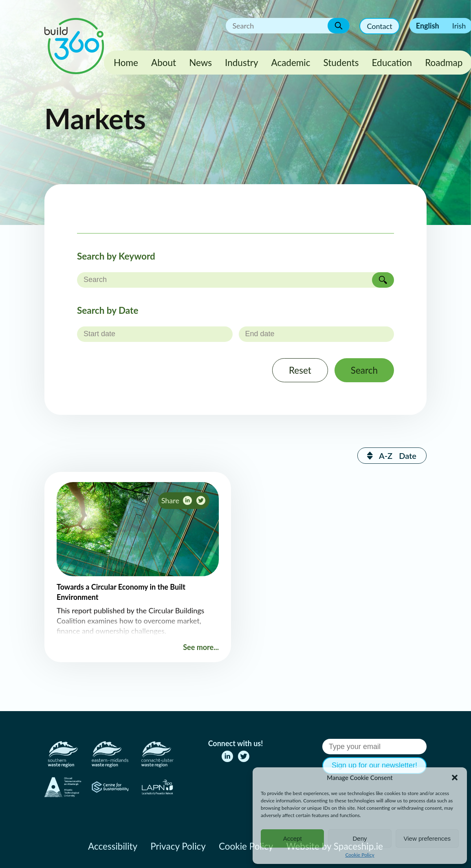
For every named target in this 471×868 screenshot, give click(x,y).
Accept (293, 838)
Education (392, 63)
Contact (379, 26)
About (164, 63)
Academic (291, 63)
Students (341, 63)
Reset (300, 370)
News (200, 63)
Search (364, 370)
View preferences (427, 838)
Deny (360, 838)
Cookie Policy (360, 855)
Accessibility (113, 846)
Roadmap (444, 63)
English (428, 26)
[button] (455, 778)
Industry (241, 63)
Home (126, 63)
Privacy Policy (178, 846)
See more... (201, 647)
